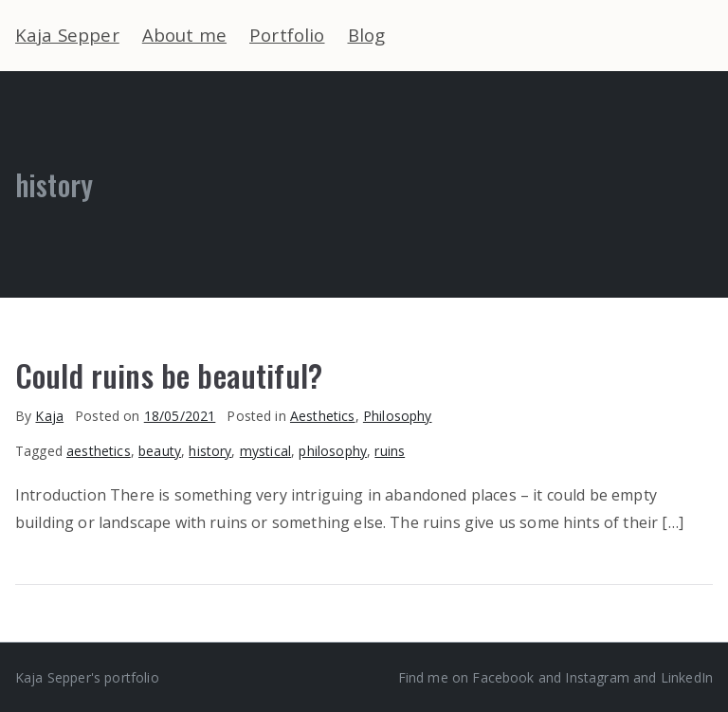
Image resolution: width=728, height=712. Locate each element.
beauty (160, 451)
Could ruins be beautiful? (169, 374)
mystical (265, 451)
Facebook (503, 677)
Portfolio (287, 35)
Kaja (49, 416)
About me (184, 35)
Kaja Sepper (67, 35)
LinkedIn (687, 677)
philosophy (333, 451)
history (210, 451)
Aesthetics (323, 416)
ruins (390, 451)
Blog (367, 35)
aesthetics (99, 451)
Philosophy (398, 416)
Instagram (597, 677)
